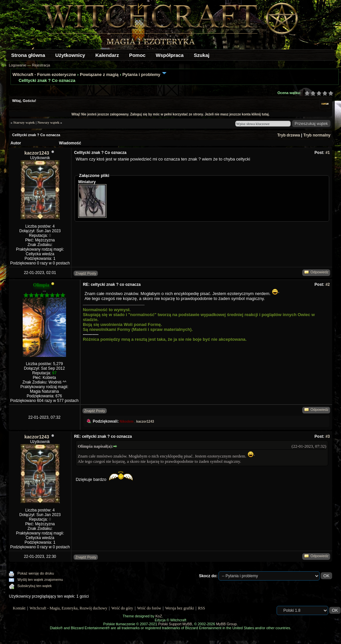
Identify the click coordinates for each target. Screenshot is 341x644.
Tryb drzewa (289, 135)
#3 (328, 436)
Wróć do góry (122, 608)
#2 (328, 285)
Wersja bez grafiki (180, 608)
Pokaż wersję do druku (36, 573)
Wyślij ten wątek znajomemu (40, 580)
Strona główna (28, 55)
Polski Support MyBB (175, 624)
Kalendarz (107, 55)
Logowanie (18, 65)
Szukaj (202, 55)
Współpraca (170, 55)
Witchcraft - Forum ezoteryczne (44, 74)
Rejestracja (41, 65)
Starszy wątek (24, 122)
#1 (328, 153)
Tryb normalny (317, 135)
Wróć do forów (149, 608)
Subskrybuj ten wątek (35, 586)
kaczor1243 (37, 153)
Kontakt (19, 608)
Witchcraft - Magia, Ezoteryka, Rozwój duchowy (68, 608)
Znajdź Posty (86, 273)
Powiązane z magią (99, 74)
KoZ (159, 616)
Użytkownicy (70, 55)
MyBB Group (227, 624)
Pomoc (137, 55)
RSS (202, 608)
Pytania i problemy (141, 74)
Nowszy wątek (48, 122)
